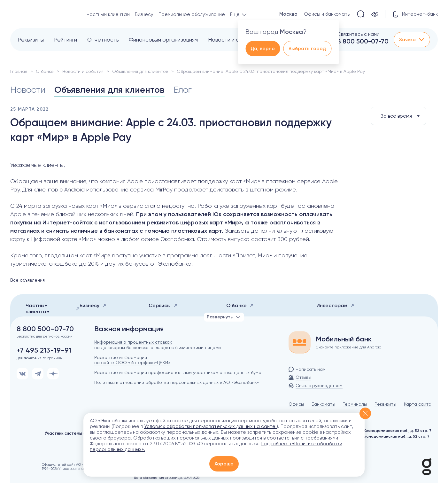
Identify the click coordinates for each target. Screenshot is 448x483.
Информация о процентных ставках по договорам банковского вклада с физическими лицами (158, 345)
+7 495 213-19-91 (44, 350)
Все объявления (27, 280)
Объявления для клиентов (140, 71)
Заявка (412, 40)
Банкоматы (323, 404)
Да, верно (263, 49)
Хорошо (224, 464)
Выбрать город (307, 49)
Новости (28, 90)
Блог (183, 90)
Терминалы (355, 404)
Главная (19, 71)
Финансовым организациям (163, 40)
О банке (45, 71)
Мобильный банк (344, 339)
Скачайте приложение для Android (349, 347)
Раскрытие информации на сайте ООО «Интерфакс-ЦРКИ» (132, 360)
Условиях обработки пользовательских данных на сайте (210, 426)
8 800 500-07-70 (363, 41)
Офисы (296, 404)
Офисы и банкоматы (327, 14)
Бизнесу (144, 14)
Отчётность (103, 40)
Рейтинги (66, 40)
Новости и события (232, 40)
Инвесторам (335, 305)
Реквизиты (31, 40)
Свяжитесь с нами (358, 34)
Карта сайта (418, 404)
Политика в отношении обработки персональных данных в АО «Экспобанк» (177, 382)
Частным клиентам (108, 14)
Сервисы (163, 305)
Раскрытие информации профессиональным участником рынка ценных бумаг (179, 372)
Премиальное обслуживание (192, 14)
